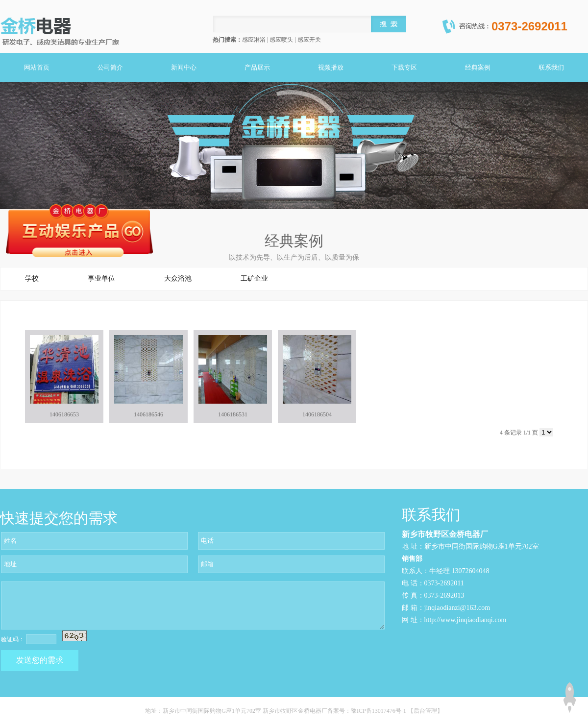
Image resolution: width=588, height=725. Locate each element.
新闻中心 (184, 67)
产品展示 (257, 67)
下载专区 (404, 67)
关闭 (147, 200)
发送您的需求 (40, 660)
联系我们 (551, 67)
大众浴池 (178, 278)
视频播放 (331, 67)
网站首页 (37, 67)
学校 (32, 278)
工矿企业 (254, 278)
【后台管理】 (425, 711)
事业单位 (101, 278)
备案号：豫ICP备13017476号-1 (367, 711)
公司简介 (110, 67)
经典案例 (478, 67)
